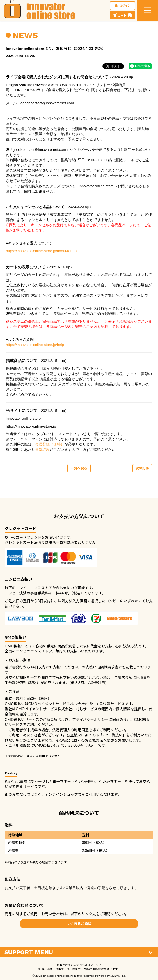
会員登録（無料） (50, 444)
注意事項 (50, 720)
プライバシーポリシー (90, 720)
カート (122, 15)
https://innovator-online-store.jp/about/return (41, 251)
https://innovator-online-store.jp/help (35, 345)
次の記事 (142, 468)
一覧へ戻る (79, 468)
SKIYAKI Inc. (118, 976)
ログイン (122, 6)
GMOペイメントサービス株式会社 (44, 709)
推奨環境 (42, 450)
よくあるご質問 (79, 924)
